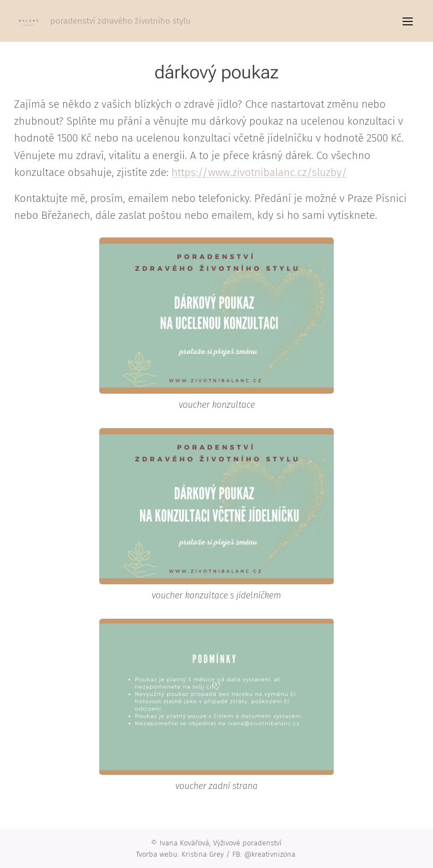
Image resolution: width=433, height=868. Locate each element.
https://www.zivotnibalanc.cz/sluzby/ (259, 172)
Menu (408, 21)
